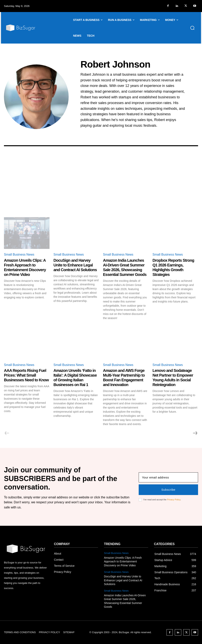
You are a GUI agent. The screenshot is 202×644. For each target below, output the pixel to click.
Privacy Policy (174, 500)
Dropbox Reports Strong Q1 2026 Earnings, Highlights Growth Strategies (173, 267)
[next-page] (195, 433)
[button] (192, 28)
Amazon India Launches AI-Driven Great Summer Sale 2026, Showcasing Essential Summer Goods (125, 267)
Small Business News (19, 255)
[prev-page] (7, 433)
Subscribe (168, 490)
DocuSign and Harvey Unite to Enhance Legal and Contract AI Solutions (75, 265)
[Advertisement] (101, 188)
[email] (168, 477)
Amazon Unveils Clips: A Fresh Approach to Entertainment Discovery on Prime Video (25, 267)
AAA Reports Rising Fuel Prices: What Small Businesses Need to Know (26, 375)
